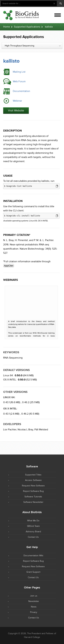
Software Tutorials (33, 497)
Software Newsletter (33, 502)
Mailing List (19, 72)
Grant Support (33, 572)
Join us (34, 596)
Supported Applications (27, 27)
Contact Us (33, 537)
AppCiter (9, 266)
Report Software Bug (33, 491)
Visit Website (16, 111)
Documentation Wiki (33, 556)
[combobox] (32, 46)
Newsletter (34, 601)
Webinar (17, 101)
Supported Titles (33, 475)
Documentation (21, 91)
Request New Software (33, 486)
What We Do (33, 521)
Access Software (33, 480)
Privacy (34, 612)
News (34, 607)
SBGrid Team (33, 526)
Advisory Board (33, 532)
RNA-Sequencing (13, 358)
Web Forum (19, 82)
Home (7, 27)
